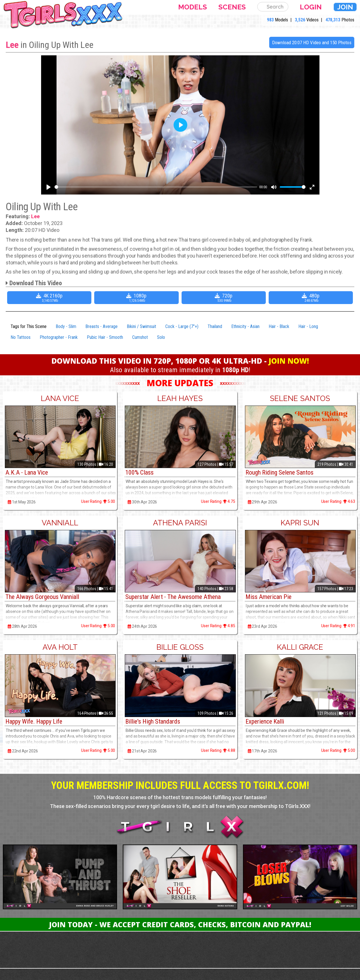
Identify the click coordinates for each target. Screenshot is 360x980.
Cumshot (140, 337)
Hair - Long (308, 326)
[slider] (156, 187)
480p (311, 298)
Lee (12, 45)
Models (193, 7)
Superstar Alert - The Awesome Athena (173, 597)
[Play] (49, 187)
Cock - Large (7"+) (182, 326)
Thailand (215, 326)
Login (311, 7)
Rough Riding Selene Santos (279, 472)
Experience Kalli (265, 721)
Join (345, 7)
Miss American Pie (269, 597)
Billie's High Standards (153, 721)
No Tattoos (21, 337)
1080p (137, 298)
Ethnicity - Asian (245, 326)
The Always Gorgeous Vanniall (42, 597)
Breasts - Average (101, 326)
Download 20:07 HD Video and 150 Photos (312, 42)
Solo (161, 337)
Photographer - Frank (59, 337)
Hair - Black (279, 326)
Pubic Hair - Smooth (105, 337)
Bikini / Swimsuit (141, 326)
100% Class (139, 472)
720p (224, 298)
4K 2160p (50, 298)
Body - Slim (66, 326)
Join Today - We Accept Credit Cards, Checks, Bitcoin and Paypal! (180, 924)
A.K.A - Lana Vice (27, 472)
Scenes (232, 7)
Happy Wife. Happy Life (34, 721)
